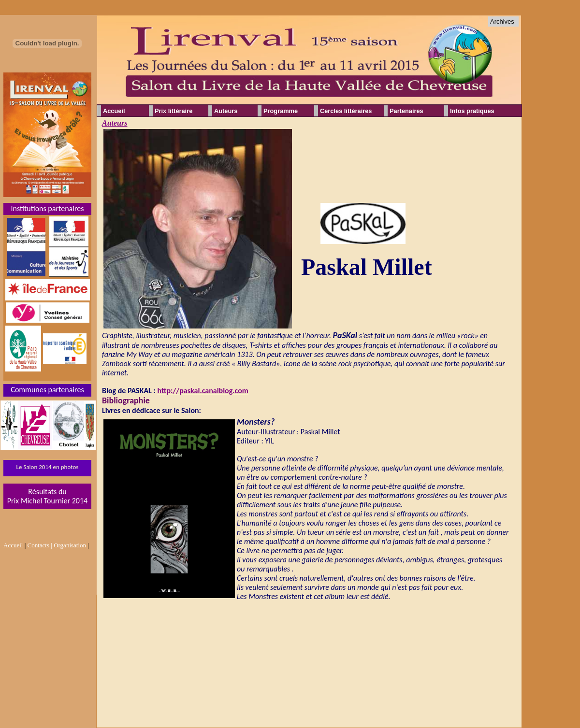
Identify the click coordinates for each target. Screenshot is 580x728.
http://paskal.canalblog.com (203, 391)
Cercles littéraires (346, 111)
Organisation (70, 545)
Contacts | (40, 545)
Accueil (114, 111)
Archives (502, 21)
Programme (281, 111)
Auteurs (115, 123)
